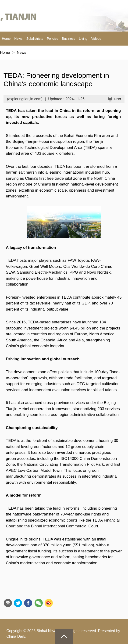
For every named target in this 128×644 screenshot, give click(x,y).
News (18, 39)
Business (69, 39)
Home (6, 39)
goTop (64, 637)
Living (83, 39)
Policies (53, 39)
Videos (96, 39)
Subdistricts (35, 39)
